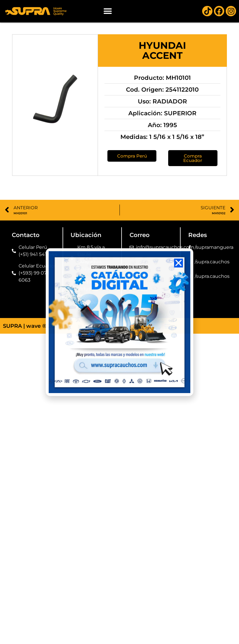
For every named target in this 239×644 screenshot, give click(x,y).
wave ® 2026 (43, 326)
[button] (108, 11)
